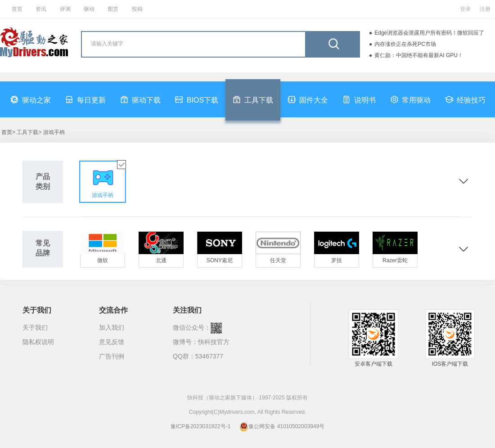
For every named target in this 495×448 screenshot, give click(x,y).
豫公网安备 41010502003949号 (282, 426)
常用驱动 (410, 99)
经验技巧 (465, 99)
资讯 (41, 9)
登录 (465, 9)
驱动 (89, 9)
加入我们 (112, 327)
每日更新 (85, 99)
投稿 (137, 9)
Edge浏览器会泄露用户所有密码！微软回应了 (429, 33)
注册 (485, 9)
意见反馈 (112, 342)
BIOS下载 (197, 99)
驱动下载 (140, 99)
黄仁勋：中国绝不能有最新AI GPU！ (419, 55)
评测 (65, 9)
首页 (17, 9)
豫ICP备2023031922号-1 (200, 426)
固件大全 (308, 99)
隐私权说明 (38, 342)
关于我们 (35, 327)
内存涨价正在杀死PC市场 (405, 44)
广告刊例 (112, 356)
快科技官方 (214, 342)
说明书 (359, 99)
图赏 (113, 9)
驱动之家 (31, 99)
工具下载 (253, 99)
